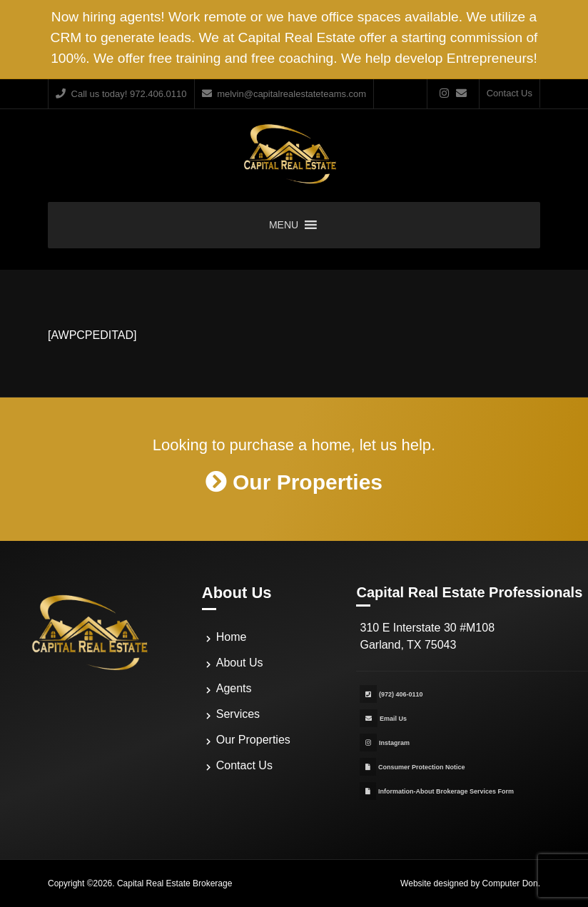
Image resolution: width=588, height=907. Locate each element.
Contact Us (510, 93)
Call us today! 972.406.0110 (121, 93)
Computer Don (510, 883)
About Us (240, 663)
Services (238, 714)
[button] (284, 225)
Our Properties (253, 740)
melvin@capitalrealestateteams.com (284, 93)
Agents (234, 688)
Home (232, 637)
